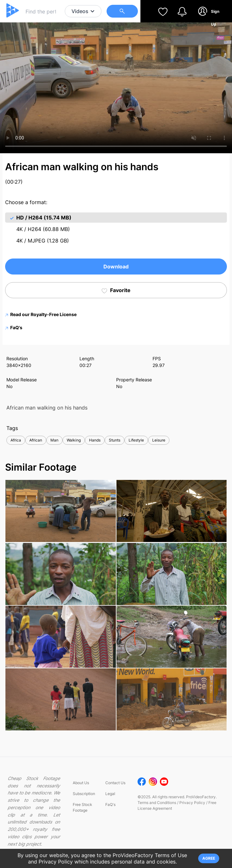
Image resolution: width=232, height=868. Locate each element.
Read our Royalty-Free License (41, 314)
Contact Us (115, 783)
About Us (81, 783)
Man (54, 440)
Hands (95, 440)
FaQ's (14, 327)
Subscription (84, 794)
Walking (74, 440)
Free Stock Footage (82, 807)
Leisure (159, 440)
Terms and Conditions (157, 803)
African (36, 440)
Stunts (115, 440)
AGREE (209, 858)
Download (116, 267)
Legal (110, 794)
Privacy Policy (192, 803)
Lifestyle (136, 440)
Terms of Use (171, 855)
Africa (16, 440)
